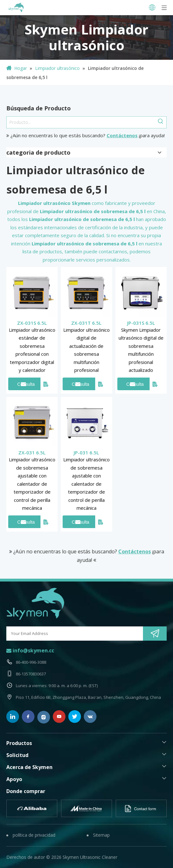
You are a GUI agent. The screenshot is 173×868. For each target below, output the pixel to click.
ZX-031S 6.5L (32, 323)
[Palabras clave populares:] (161, 122)
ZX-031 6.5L (32, 452)
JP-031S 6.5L (141, 323)
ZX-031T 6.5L (86, 323)
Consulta (26, 384)
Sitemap (101, 835)
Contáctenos (122, 135)
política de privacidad (34, 835)
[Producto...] (81, 122)
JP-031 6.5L (86, 452)
